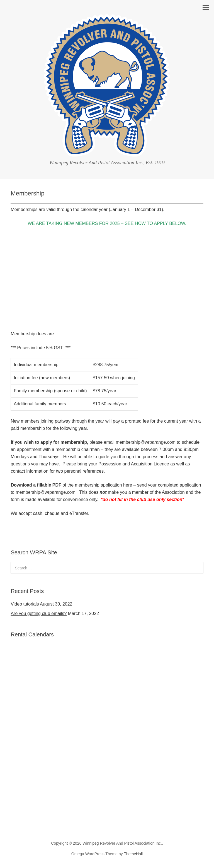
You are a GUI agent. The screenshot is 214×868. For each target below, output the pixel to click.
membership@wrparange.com (146, 442)
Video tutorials (25, 604)
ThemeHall (133, 854)
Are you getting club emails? (39, 613)
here (128, 485)
